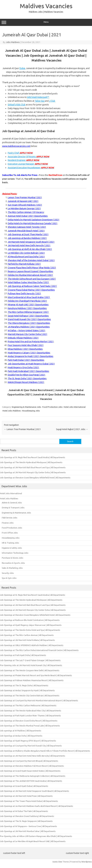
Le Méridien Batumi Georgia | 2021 (24, 209)
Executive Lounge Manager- (28, 164)
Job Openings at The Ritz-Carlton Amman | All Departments (27, 635)
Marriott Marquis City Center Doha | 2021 (28, 334)
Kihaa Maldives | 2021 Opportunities (25, 349)
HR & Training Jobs (10, 543)
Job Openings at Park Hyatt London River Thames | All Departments (30, 716)
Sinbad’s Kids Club (17, 105)
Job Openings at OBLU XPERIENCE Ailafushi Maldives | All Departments (32, 645)
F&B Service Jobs (10, 518)
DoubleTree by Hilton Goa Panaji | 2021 (27, 375)
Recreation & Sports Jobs (13, 563)
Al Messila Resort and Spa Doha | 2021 (26, 257)
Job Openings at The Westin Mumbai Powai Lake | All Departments (30, 726)
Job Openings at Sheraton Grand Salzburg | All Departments (27, 816)
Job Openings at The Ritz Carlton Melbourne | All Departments (28, 705)
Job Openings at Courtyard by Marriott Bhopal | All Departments (29, 761)
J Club (52, 101)
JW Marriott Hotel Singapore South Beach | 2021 (31, 242)
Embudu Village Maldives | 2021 (23, 338)
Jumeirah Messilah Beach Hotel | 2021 (26, 231)
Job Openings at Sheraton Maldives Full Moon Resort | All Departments (32, 766)
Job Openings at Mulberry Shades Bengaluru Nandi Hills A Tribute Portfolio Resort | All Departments (45, 751)
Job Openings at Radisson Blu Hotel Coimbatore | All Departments (30, 620)
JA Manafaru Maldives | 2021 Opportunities (29, 327)
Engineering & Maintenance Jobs (27, 407)
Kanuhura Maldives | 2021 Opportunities (27, 308)
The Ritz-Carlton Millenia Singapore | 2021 (28, 312)
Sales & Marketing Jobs (12, 568)
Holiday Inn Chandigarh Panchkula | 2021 (27, 301)
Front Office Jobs (10, 533)
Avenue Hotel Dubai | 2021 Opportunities (28, 216)
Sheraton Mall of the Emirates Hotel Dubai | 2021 (31, 260)
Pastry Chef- (20, 153)
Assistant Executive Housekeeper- (31, 168)
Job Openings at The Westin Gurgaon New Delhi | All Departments (30, 670)
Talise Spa (40, 101)
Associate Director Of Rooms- (29, 157)
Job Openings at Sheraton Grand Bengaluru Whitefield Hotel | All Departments (35, 478)
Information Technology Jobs (15, 553)
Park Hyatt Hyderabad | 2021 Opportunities (28, 371)
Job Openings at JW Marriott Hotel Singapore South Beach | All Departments (34, 791)
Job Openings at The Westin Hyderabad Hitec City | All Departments (31, 711)
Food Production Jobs (52, 407)
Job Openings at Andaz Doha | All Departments (21, 736)
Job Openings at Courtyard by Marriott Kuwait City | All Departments (31, 746)
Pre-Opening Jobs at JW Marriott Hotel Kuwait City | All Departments (31, 665)
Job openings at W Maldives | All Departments (21, 731)
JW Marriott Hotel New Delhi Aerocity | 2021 (29, 245)
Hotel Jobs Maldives (12, 411)
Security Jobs (8, 573)
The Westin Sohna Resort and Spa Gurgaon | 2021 (32, 279)
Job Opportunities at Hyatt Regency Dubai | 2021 (31, 364)
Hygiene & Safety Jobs (12, 548)
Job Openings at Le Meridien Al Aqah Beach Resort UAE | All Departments (33, 841)
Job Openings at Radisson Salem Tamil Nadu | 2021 (32, 286)
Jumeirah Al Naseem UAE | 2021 (23, 201)
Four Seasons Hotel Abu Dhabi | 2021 (26, 345)
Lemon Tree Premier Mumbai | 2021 (25, 197)
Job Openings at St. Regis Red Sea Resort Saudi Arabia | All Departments (33, 457)
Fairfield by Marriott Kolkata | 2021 (24, 264)
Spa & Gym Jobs (9, 578)
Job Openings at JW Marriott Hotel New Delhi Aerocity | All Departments (33, 756)
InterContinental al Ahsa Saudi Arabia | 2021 (29, 297)
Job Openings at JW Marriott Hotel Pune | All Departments (26, 796)
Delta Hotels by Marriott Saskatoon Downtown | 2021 (34, 220)
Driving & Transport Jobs (13, 508)
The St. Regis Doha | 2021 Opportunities (27, 378)
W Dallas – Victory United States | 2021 (27, 331)
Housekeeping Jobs (31, 411)
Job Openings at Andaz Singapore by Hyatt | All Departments (27, 690)
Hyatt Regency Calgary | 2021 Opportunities (29, 353)
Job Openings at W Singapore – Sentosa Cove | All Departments (28, 826)
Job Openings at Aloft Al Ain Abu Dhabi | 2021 (30, 249)
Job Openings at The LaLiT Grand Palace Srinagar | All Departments (30, 660)
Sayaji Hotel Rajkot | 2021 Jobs (72, 429)
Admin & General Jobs (12, 503)
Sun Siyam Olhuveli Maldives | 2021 (25, 205)
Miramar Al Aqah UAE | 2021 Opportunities (28, 305)
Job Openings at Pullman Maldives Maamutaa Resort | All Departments (32, 680)
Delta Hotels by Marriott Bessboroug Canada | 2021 (33, 223)
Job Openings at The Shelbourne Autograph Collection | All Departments (33, 776)
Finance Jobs (8, 523)
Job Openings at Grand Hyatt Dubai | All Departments (24, 786)
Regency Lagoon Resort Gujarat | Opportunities (30, 271)
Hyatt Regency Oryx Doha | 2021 (23, 367)
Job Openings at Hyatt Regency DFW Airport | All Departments (28, 741)
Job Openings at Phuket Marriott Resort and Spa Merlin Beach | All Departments (36, 675)
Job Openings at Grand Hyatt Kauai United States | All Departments (30, 771)
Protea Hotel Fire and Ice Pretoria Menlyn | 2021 (31, 342)
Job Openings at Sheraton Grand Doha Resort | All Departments (29, 721)
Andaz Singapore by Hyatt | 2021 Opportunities (31, 356)
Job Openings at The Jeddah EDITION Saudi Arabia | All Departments (31, 781)
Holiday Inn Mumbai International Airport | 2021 (30, 275)
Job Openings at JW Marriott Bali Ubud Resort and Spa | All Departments (33, 467)
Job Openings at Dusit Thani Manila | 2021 (28, 234)
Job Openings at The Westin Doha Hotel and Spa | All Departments (30, 630)
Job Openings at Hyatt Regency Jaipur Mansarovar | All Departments (31, 625)
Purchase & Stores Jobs (13, 558)
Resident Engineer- (24, 160)
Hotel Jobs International (75, 407)
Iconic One (57, 862)
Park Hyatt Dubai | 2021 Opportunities (26, 360)
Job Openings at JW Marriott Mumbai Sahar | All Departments (28, 831)
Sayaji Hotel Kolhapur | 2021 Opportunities (28, 316)
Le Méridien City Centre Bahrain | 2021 (26, 253)
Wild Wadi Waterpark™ (38, 97)
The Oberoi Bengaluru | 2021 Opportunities (29, 323)
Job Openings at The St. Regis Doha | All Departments (24, 685)
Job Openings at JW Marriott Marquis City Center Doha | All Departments (33, 472)
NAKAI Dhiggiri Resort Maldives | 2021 (26, 382)
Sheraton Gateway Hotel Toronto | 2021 (27, 227)
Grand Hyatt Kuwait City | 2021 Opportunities (29, 319)
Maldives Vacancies (46, 6)
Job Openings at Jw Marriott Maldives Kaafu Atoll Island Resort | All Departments (37, 806)
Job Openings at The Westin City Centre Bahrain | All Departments (30, 696)
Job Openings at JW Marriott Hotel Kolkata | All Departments (27, 640)
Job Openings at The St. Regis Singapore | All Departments (26, 821)
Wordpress (87, 862)
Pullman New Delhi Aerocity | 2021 (24, 294)
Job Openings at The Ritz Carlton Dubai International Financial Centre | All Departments (39, 650)
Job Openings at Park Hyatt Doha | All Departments (23, 655)
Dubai (22, 68)
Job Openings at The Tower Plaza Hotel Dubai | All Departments (29, 801)
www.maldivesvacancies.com (16, 146)
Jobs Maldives (13, 42)
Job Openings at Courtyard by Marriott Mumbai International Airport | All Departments (39, 700)
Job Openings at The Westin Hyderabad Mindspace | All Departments (31, 462)
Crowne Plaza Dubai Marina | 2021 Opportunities (31, 290)
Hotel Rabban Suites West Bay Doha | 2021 (28, 282)
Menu (46, 22)
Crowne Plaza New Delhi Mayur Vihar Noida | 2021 (32, 268)
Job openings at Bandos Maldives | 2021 (27, 238)
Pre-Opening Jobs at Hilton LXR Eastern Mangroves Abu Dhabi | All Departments (36, 836)
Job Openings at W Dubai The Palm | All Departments (24, 811)
